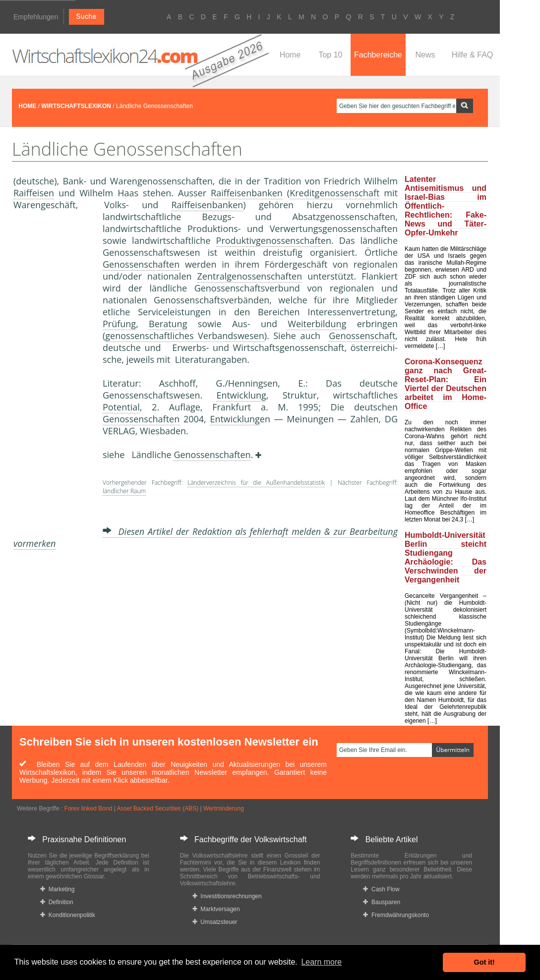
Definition (57, 902)
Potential (121, 407)
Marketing (57, 889)
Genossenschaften (141, 264)
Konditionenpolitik (68, 915)
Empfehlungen (36, 17)
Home (290, 55)
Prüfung (119, 324)
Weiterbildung (317, 324)
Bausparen (382, 902)
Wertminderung (224, 808)
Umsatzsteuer (215, 922)
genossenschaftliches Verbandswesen (184, 336)
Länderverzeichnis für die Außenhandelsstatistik (256, 483)
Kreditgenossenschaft (334, 193)
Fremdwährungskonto (396, 915)
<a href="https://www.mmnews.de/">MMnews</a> (53, 376)
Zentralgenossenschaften (250, 276)
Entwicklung (241, 395)
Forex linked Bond (89, 808)
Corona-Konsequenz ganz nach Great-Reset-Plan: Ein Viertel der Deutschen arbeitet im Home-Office (446, 384)
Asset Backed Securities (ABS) (157, 808)
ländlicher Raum (124, 491)
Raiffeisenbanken (247, 193)
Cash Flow (381, 889)
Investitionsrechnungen (227, 896)
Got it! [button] (484, 962)
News (425, 55)
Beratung (168, 324)
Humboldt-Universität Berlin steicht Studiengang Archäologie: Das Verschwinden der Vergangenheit (446, 557)
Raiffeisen (34, 193)
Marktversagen (216, 909)
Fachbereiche (378, 55)
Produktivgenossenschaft (269, 240)
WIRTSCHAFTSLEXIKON (76, 106)
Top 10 (330, 55)
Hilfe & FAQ (473, 55)
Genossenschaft (362, 336)
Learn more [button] (321, 962)
